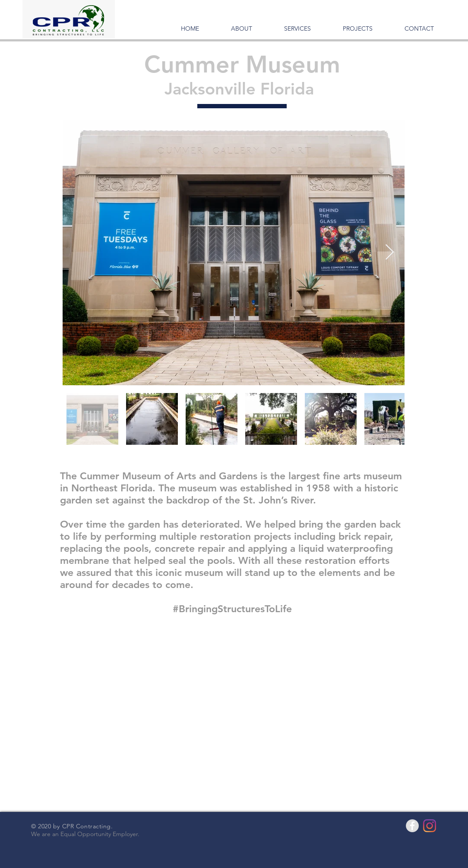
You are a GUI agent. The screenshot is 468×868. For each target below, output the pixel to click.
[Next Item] (390, 253)
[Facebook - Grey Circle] (412, 826)
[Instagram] (430, 826)
